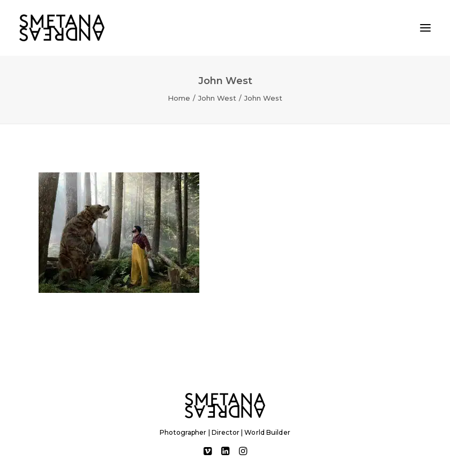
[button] (425, 28)
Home (179, 98)
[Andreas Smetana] (62, 28)
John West (217, 98)
